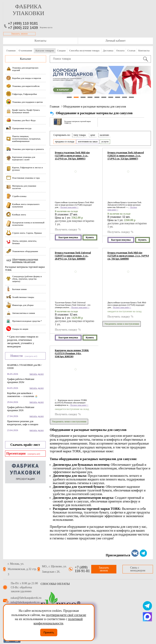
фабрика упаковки (28, 10)
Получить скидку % (68, 230)
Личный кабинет (115, 41)
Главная (11, 51)
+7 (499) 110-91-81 (82, 569)
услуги (105, 142)
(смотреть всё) (31, 356)
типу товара (80, 135)
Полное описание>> (69, 207)
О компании (25, 51)
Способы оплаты (55, 584)
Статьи (131, 51)
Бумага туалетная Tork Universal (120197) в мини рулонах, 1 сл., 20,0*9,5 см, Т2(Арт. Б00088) (73, 256)
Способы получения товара (84, 51)
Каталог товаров (45, 51)
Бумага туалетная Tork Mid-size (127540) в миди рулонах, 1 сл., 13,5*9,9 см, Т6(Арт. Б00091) (72, 156)
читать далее (37, 374)
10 (131, 97)
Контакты (40, 41)
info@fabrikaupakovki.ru (25, 602)
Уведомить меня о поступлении (122, 324)
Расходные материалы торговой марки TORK (25, 268)
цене (93, 135)
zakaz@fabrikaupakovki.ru (26, 598)
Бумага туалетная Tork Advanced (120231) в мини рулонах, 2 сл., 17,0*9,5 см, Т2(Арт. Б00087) (126, 156)
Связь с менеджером (138, 569)
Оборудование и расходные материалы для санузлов (94, 107)
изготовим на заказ (88, 142)
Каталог (26, 59)
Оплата (120, 51)
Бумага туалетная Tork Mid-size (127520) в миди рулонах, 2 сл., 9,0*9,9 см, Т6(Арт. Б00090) (128, 256)
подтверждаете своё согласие (66, 615)
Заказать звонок (19, 34)
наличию (104, 135)
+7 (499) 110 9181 (23, 23)
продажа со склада (65, 142)
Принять (49, 632)
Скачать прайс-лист (25, 445)
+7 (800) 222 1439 (23, 28)
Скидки (61, 51)
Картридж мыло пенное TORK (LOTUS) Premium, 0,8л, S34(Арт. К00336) (72, 353)
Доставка (108, 51)
